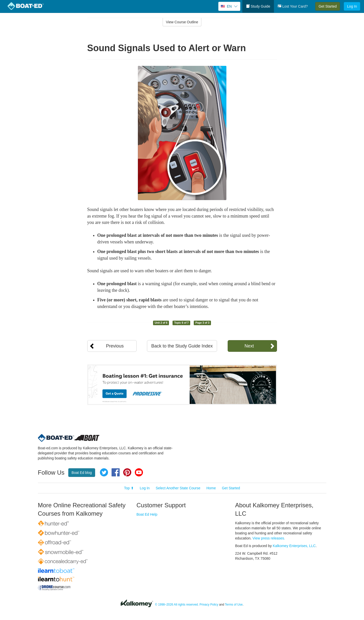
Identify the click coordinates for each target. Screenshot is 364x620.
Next (249, 346)
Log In (352, 6)
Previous (115, 346)
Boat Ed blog (82, 473)
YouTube (139, 472)
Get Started (328, 6)
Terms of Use (234, 605)
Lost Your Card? (293, 6)
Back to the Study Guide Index (182, 346)
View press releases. (269, 538)
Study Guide (258, 6)
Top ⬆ (129, 488)
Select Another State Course (178, 488)
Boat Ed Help (147, 514)
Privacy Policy (209, 605)
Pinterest (127, 472)
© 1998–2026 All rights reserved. (177, 605)
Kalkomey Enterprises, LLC (294, 546)
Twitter (104, 472)
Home (211, 488)
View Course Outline (182, 22)
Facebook (116, 472)
